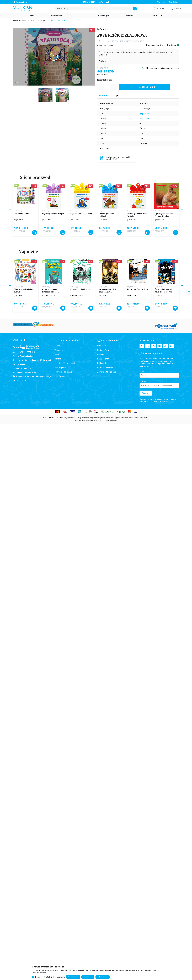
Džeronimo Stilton (49, 296)
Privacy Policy (144, 402)
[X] (148, 346)
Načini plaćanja (103, 350)
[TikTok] (165, 346)
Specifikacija (103, 96)
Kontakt (58, 359)
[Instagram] (154, 346)
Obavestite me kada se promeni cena (163, 68)
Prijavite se (146, 393)
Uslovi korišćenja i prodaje (65, 363)
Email (142, 371)
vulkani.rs (84, 421)
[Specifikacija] (103, 96)
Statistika (48, 977)
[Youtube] (159, 346)
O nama (58, 346)
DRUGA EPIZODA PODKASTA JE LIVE (96, 2)
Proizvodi (31, 21)
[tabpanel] (54, 57)
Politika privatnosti (62, 368)
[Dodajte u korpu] (145, 87)
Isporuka (101, 354)
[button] (176, 9)
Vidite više (105, 61)
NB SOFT (99, 421)
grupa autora (109, 45)
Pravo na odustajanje (64, 372)
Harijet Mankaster (77, 296)
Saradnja (59, 354)
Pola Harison (131, 296)
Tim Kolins (159, 296)
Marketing (61, 977)
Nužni (38, 977)
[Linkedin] (171, 346)
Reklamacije (102, 363)
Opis (117, 96)
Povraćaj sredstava (105, 368)
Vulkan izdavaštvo (19, 21)
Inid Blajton (103, 296)
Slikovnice (144, 119)
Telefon (143, 381)
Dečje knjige (40, 21)
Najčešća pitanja (104, 359)
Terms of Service (159, 402)
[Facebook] (142, 346)
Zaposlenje (60, 350)
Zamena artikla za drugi (107, 372)
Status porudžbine (20, 2)
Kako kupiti (102, 346)
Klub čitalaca (60, 376)
